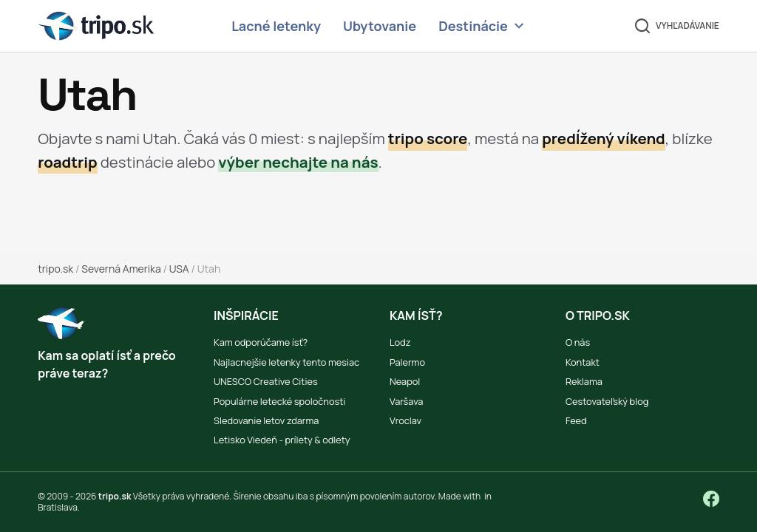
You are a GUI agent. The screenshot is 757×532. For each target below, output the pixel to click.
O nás (578, 342)
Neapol (405, 381)
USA (179, 269)
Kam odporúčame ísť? (261, 342)
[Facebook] (711, 499)
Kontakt (583, 362)
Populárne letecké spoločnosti (279, 401)
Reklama (584, 381)
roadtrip (67, 162)
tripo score (428, 138)
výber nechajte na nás (298, 162)
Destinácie (482, 26)
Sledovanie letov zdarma (266, 420)
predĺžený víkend (603, 138)
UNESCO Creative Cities (266, 381)
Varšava (406, 401)
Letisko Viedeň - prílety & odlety (282, 440)
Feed (576, 420)
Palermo (407, 362)
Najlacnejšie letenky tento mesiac (286, 362)
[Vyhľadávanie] (677, 26)
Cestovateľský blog (607, 401)
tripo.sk (55, 269)
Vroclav (405, 420)
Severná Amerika (121, 269)
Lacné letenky (276, 26)
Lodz (400, 342)
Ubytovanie (380, 26)
